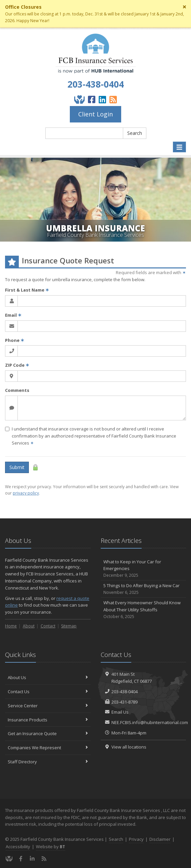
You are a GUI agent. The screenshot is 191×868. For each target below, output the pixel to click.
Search (135, 133)
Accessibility (18, 847)
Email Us (120, 712)
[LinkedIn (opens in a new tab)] (102, 99)
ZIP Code (17, 365)
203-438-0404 (96, 84)
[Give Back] (79, 99)
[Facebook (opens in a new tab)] (92, 99)
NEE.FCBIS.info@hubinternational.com (150, 722)
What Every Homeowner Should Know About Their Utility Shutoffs (144, 610)
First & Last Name (27, 290)
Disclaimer (160, 839)
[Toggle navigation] (179, 147)
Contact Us (48, 692)
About (29, 626)
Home (11, 626)
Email (13, 315)
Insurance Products (48, 720)
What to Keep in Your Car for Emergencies (144, 569)
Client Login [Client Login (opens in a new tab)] (95, 114)
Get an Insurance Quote (48, 733)
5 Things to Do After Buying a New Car (144, 589)
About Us (48, 677)
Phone (15, 340)
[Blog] (113, 99)
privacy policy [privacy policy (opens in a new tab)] (26, 493)
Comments (17, 390)
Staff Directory (48, 762)
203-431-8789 (125, 702)
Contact (48, 626)
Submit (17, 467)
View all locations (129, 747)
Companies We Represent (48, 748)
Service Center (48, 706)
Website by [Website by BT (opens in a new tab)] (51, 847)
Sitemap (69, 626)
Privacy (136, 839)
